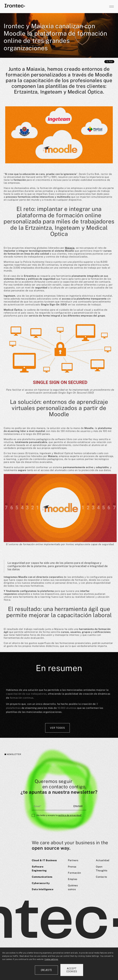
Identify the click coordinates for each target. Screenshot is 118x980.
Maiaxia (70, 248)
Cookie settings (51, 959)
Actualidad (103, 860)
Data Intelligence (43, 889)
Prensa (72, 867)
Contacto (101, 877)
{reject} (46, 970)
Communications (42, 877)
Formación (74, 873)
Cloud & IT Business (44, 860)
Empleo (73, 879)
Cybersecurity (41, 883)
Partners (73, 860)
